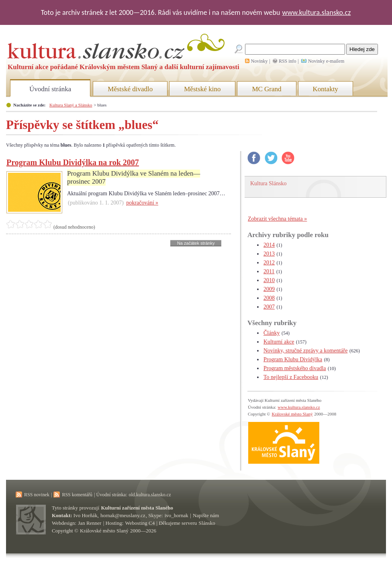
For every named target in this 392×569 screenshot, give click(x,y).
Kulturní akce (279, 342)
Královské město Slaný (292, 414)
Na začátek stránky (196, 243)
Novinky (259, 61)
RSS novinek (37, 495)
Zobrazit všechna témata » (277, 219)
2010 (269, 280)
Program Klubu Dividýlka (293, 359)
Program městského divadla (295, 368)
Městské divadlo (130, 89)
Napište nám (206, 515)
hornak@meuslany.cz (123, 515)
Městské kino (202, 89)
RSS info (288, 61)
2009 (269, 289)
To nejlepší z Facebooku (291, 377)
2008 (269, 298)
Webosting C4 (140, 523)
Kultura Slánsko (268, 183)
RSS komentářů (77, 495)
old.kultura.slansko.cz (150, 495)
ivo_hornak (177, 515)
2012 (269, 263)
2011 (269, 271)
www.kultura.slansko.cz (316, 12)
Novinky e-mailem (326, 61)
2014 (269, 245)
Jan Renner (90, 523)
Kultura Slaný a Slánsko (71, 105)
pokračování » (142, 203)
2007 (269, 307)
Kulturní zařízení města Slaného (137, 508)
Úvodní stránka (50, 89)
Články (272, 333)
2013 (269, 254)
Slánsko (207, 523)
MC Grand (266, 89)
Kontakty (326, 89)
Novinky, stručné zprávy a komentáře (305, 351)
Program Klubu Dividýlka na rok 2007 (73, 162)
